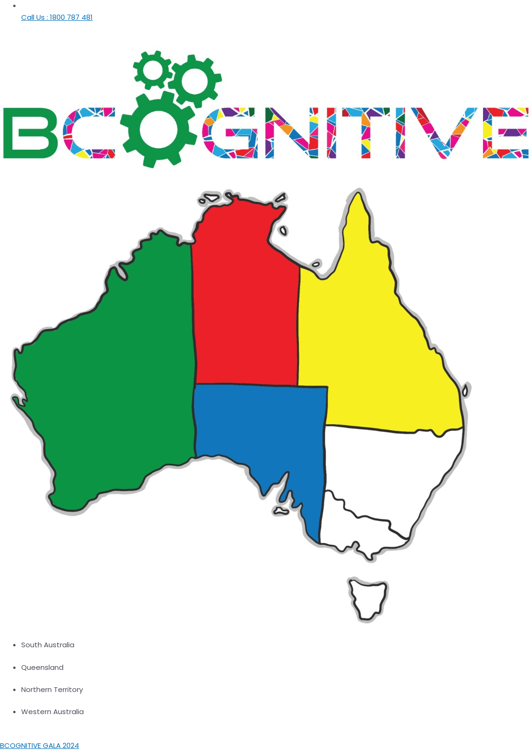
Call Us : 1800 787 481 (57, 17)
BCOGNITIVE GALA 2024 (40, 745)
